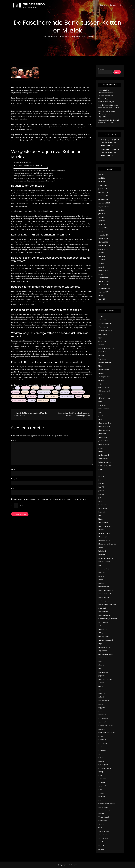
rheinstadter (18, 385)
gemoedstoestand (77, 388)
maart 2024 (102, 267)
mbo (100, 565)
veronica (101, 824)
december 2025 (104, 192)
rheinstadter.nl (34, 4)
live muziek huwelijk (106, 558)
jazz (100, 498)
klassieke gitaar (104, 537)
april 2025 (102, 221)
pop (100, 668)
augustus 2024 (103, 249)
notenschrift (103, 629)
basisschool (102, 352)
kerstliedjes (102, 505)
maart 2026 (102, 182)
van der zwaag (103, 821)
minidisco (102, 572)
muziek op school (105, 594)
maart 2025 (102, 224)
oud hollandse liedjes (106, 654)
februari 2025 (103, 228)
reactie (41, 396)
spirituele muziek (105, 768)
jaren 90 (101, 494)
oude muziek (103, 658)
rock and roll (103, 715)
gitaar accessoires (105, 423)
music (101, 580)
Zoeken (101, 69)
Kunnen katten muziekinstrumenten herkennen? (31, 168)
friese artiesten (104, 409)
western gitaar (103, 838)
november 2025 (104, 196)
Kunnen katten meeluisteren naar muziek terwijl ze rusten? (34, 181)
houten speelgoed (105, 466)
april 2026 (102, 178)
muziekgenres (65, 392)
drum (100, 394)
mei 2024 (102, 260)
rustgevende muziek (106, 725)
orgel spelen (103, 651)
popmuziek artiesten (106, 679)
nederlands (102, 608)
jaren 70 (101, 487)
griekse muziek (104, 455)
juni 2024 (102, 256)
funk (100, 412)
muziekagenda (104, 597)
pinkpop (101, 665)
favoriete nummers (47, 388)
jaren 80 (101, 491)
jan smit (101, 476)
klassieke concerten (105, 533)
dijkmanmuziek (104, 387)
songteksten (103, 750)
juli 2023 (101, 295)
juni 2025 (102, 214)
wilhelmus (102, 842)
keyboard (102, 512)
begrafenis (102, 359)
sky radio (102, 747)
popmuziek (102, 676)
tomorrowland (103, 786)
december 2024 (104, 235)
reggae (101, 704)
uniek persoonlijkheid (19, 400)
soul (100, 754)
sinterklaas (102, 740)
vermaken (32, 400)
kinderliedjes (103, 523)
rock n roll (102, 722)
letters (101, 547)
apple (100, 338)
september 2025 (104, 203)
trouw (101, 800)
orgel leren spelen (105, 647)
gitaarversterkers (104, 444)
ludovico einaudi (104, 562)
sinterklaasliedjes (104, 743)
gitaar (100, 419)
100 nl (100, 316)
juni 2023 (102, 299)
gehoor (58, 388)
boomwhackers (104, 370)
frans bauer (102, 405)
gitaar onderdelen (105, 430)
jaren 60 (101, 483)
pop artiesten (103, 672)
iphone (101, 469)
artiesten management (106, 348)
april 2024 (102, 263)
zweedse (101, 849)
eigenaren (35, 388)
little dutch (102, 551)
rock (100, 711)
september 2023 (104, 288)
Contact (113, 5)
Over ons (103, 5)
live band (102, 555)
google (101, 448)
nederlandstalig (104, 612)
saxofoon (101, 729)
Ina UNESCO (105, 150)
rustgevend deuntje (52, 396)
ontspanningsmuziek (106, 640)
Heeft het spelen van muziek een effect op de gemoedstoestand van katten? (40, 170)
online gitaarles (104, 636)
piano (100, 661)
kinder (101, 519)
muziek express (104, 587)
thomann (102, 782)
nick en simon (103, 622)
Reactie (14, 440)
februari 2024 (103, 271)
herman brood (103, 459)
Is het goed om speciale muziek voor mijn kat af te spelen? (34, 176)
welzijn (53, 400)
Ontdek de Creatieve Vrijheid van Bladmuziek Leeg (110, 143)
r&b (100, 690)
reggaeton (102, 708)
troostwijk (102, 797)
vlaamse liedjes (104, 831)
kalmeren (25, 392)
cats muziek (26, 388)
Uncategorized (55, 385)
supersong (102, 779)
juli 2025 (101, 210)
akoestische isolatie (105, 330)
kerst (100, 501)
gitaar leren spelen (105, 427)
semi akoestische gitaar (107, 733)
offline (101, 633)
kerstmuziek (103, 508)
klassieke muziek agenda (107, 544)
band (18, 388)
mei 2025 (102, 217)
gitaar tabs (102, 434)
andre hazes (103, 334)
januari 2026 (103, 189)
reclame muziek (104, 700)
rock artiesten (103, 718)
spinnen (87, 396)
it (99, 473)
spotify (101, 772)
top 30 (101, 789)
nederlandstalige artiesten (108, 619)
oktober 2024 (103, 242)
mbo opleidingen (104, 569)
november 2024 (104, 238)
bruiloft (101, 373)
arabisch (101, 345)
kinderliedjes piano (105, 526)
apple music (103, 341)
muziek (55, 392)
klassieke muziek (104, 540)
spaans (101, 757)
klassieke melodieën (44, 392)
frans (100, 402)
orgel (100, 644)
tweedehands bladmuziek (107, 804)
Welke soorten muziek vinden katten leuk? (28, 165)
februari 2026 (103, 185)
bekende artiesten (105, 362)
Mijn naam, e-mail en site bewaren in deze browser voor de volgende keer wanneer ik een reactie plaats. (50, 499)
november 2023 (104, 281)
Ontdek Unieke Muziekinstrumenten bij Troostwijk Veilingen (107, 93)
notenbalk (102, 626)
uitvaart (101, 813)
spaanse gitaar (103, 765)
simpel (101, 736)
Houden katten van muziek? (23, 163)
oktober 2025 (103, 199)
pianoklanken (31, 396)
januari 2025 (103, 231)
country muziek (104, 377)
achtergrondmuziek (105, 323)
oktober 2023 (103, 285)
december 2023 (104, 278)
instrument (16, 392)
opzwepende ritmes (18, 396)
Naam (14, 469)
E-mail (14, 479)
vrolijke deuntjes (43, 400)
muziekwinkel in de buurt (107, 604)
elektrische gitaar (105, 398)
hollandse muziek (105, 462)
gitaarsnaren (103, 437)
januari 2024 (103, 274)
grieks (101, 451)
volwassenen (103, 835)
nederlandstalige (104, 615)
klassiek (101, 530)
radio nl (101, 697)
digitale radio (103, 384)
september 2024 (104, 246)
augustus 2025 (103, 206)
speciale (79, 396)
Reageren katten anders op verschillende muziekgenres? (33, 173)
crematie (102, 380)
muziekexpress (104, 601)
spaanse (101, 761)
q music (101, 683)
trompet (101, 793)
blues (100, 366)
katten (33, 392)
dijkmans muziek (104, 391)
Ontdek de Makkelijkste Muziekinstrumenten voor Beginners (108, 114)
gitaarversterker (104, 441)
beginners (102, 355)
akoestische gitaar (105, 327)
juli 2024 (101, 253)
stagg (100, 775)
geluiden (66, 388)
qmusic (101, 686)
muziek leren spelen (106, 590)
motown (101, 576)
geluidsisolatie (103, 416)
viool (100, 828)
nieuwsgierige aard (78, 392)
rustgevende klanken (67, 396)
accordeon (102, 320)
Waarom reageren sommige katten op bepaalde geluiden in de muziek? (38, 178)
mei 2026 (102, 174)
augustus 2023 (103, 292)
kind (100, 515)
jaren (100, 480)
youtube (101, 845)
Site (13, 489)
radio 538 (102, 693)
